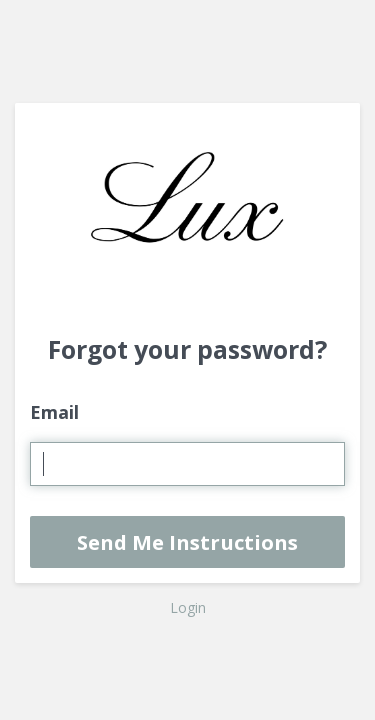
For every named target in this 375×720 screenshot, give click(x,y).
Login (188, 607)
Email (54, 412)
